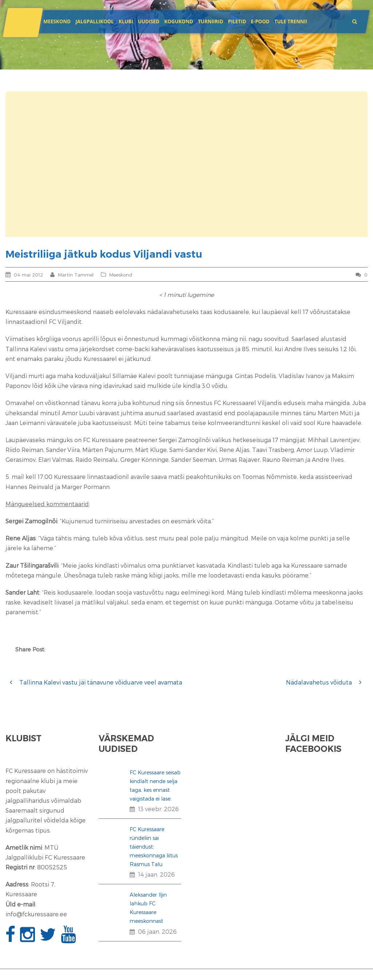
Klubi (126, 21)
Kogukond (179, 21)
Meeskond (57, 21)
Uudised (149, 21)
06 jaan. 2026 (157, 931)
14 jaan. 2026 (156, 874)
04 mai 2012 (28, 275)
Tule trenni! (291, 21)
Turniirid (210, 21)
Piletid (237, 21)
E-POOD (260, 21)
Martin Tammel (76, 275)
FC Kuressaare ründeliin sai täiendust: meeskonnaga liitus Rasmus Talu (154, 846)
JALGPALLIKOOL (95, 21)
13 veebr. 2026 (158, 809)
